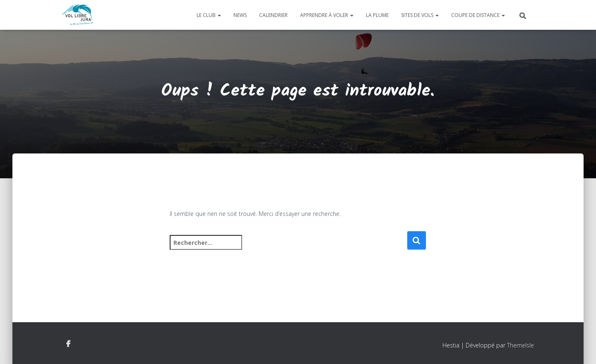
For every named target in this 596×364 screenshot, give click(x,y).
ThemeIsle (520, 345)
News (240, 15)
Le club (209, 15)
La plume (377, 15)
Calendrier (273, 15)
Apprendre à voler (327, 15)
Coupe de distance (478, 15)
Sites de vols (420, 15)
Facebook (68, 344)
